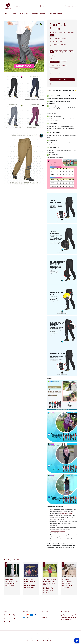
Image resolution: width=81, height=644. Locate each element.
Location (44, 615)
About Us (44, 617)
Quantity (52, 72)
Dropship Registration (57, 13)
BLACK (64, 62)
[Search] (41, 6)
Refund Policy (50, 641)
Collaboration (43, 13)
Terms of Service (32, 641)
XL (65, 52)
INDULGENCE (55, 69)
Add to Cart (62, 79)
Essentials (35, 13)
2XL (71, 52)
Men (28, 13)
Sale (15, 13)
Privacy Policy (41, 641)
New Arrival (8, 13)
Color (51, 59)
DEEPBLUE (55, 65)
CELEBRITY (55, 62)
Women (21, 13)
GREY (63, 65)
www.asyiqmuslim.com (66, 514)
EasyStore (52, 638)
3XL (52, 55)
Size (51, 49)
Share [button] (52, 84)
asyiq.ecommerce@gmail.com (58, 531)
